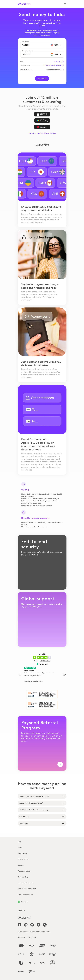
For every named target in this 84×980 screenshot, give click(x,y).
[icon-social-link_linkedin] (38, 925)
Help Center (22, 853)
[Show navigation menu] (65, 4)
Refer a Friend (23, 859)
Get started (42, 78)
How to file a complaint (27, 889)
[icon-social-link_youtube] (32, 925)
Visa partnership (24, 871)
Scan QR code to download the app (42, 133)
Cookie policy (23, 877)
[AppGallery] (42, 127)
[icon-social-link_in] (26, 925)
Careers (21, 865)
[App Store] (42, 114)
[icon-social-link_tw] (45, 925)
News (20, 847)
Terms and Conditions (26, 883)
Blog (19, 841)
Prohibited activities (25, 895)
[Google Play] (42, 121)
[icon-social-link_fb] (19, 925)
